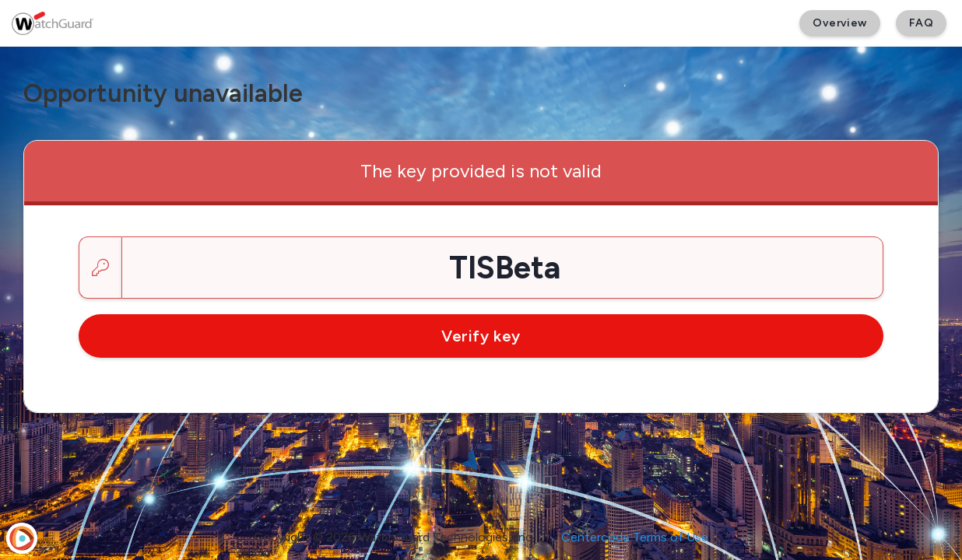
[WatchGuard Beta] (53, 23)
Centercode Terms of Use (635, 537)
